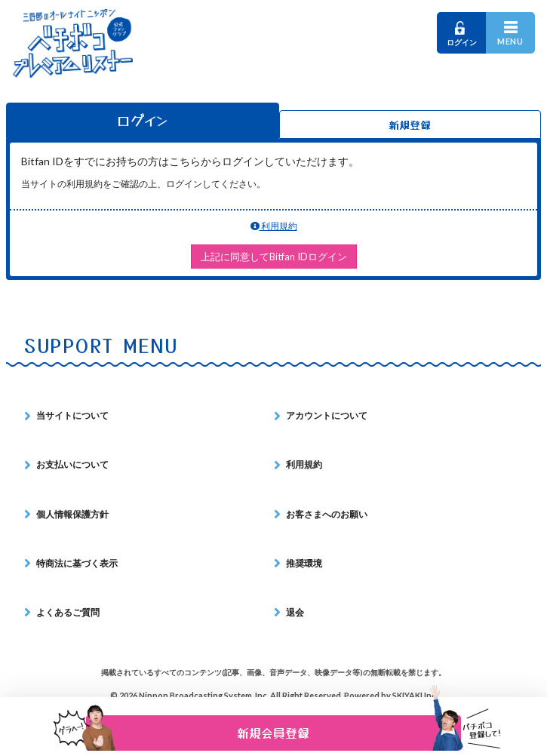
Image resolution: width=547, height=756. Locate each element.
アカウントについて (327, 415)
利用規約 (274, 226)
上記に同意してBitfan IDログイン (274, 257)
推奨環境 (304, 563)
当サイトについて (72, 415)
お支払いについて (72, 464)
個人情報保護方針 (72, 514)
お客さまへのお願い (327, 514)
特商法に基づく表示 (77, 563)
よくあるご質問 (68, 612)
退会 (295, 612)
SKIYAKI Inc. (415, 695)
